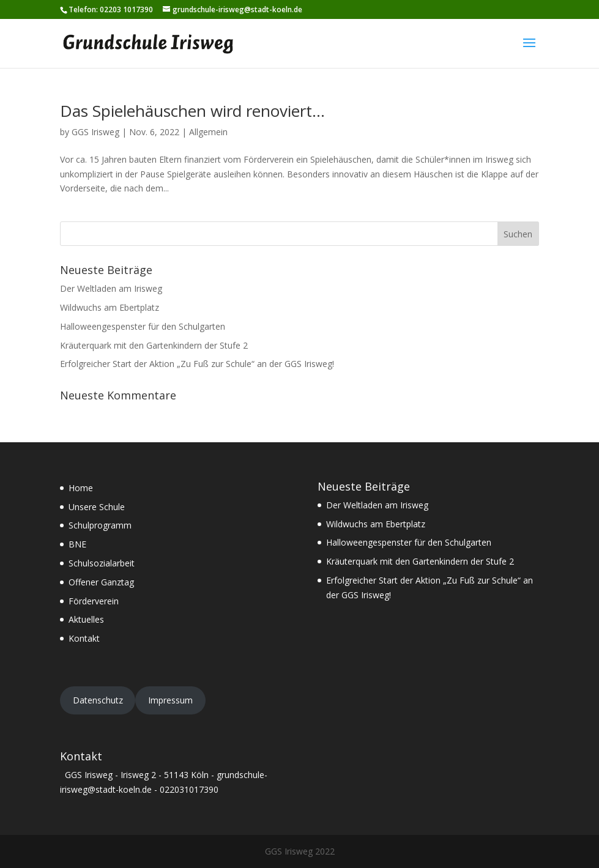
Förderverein (94, 601)
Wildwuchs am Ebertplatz (110, 307)
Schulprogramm (100, 525)
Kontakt (84, 638)
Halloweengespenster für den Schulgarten (143, 326)
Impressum (170, 700)
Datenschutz (98, 700)
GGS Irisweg (95, 132)
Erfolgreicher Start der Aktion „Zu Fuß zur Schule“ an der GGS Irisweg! (197, 364)
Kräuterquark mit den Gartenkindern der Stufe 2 (154, 345)
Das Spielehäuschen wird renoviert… (192, 111)
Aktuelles (86, 619)
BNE (77, 544)
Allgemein (208, 132)
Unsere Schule (97, 507)
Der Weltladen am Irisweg (111, 288)
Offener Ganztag (101, 582)
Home (81, 488)
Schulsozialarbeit (102, 563)
